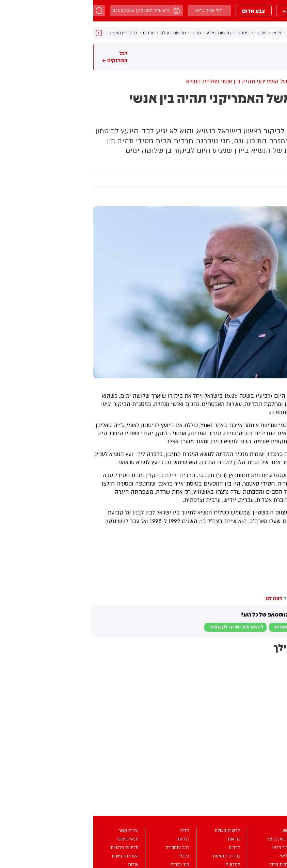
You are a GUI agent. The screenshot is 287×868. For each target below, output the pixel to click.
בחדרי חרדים (271, 542)
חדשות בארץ (125, 33)
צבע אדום (160, 11)
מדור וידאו (188, 33)
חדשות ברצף (216, 33)
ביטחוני (150, 33)
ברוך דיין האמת (30, 33)
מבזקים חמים (271, 57)
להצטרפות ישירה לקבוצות (143, 627)
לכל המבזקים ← (21, 57)
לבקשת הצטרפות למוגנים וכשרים (215, 627)
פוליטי (168, 33)
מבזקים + (200, 11)
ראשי (239, 33)
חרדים (55, 33)
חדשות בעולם (80, 33)
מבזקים (238, 11)
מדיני (103, 33)
